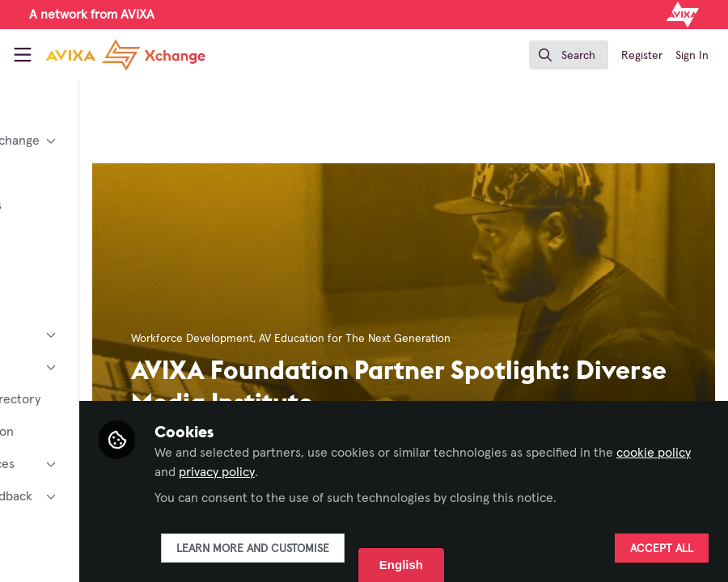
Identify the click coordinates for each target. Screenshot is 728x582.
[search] (569, 55)
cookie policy (355, 472)
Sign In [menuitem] (692, 56)
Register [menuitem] (642, 56)
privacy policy (458, 472)
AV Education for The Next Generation (483, 339)
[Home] (125, 55)
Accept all (662, 549)
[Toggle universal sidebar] (23, 55)
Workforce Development (320, 339)
